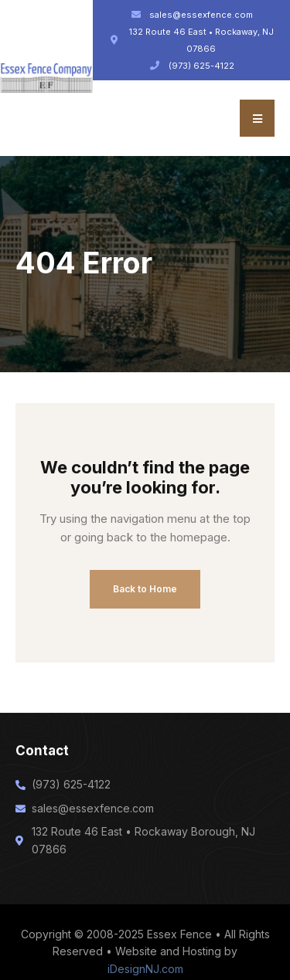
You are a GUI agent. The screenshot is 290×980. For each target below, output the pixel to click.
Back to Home (145, 589)
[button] (257, 118)
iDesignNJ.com (145, 969)
